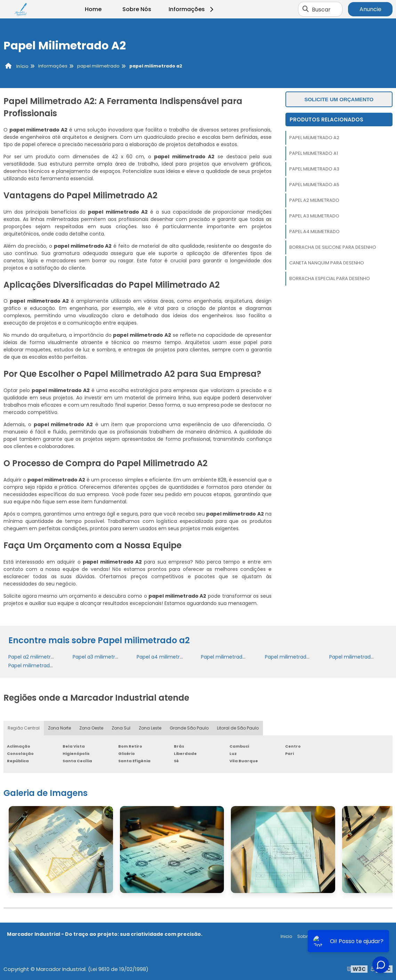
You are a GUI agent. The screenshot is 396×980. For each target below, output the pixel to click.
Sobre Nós (137, 9)
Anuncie (370, 9)
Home (93, 9)
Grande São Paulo (189, 728)
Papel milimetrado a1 (314, 153)
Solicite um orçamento (339, 99)
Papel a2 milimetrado (314, 200)
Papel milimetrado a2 (314, 138)
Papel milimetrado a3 (314, 169)
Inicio (286, 936)
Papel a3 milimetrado (314, 216)
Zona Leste (150, 728)
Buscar (321, 9)
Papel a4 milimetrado (314, 232)
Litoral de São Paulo (238, 728)
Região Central (24, 728)
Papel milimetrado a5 (314, 185)
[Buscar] (306, 9)
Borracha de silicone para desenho (333, 247)
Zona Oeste (91, 728)
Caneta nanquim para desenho (327, 263)
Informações (192, 9)
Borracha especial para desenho (330, 278)
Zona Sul (121, 728)
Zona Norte (59, 728)
